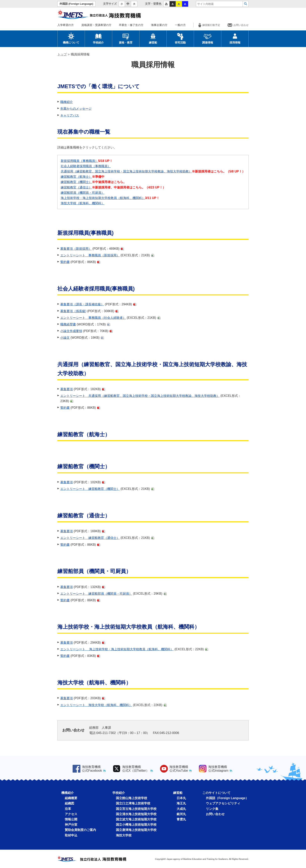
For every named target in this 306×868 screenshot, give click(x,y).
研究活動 (180, 38)
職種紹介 (67, 102)
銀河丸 (181, 814)
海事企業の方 (159, 25)
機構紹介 (68, 793)
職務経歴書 (68, 324)
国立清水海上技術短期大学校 (136, 814)
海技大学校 (124, 835)
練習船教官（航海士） (76, 177)
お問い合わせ (238, 25)
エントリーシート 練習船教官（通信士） (90, 538)
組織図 (69, 803)
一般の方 (180, 25)
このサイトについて (216, 793)
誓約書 (65, 262)
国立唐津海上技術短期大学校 (136, 830)
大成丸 (181, 809)
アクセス (71, 814)
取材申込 (71, 835)
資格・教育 (126, 38)
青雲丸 (181, 819)
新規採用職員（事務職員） (79, 161)
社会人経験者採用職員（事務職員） (86, 166)
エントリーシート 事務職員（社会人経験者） (93, 318)
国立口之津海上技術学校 (133, 803)
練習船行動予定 (209, 25)
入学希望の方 (66, 25)
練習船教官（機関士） (76, 182)
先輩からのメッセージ (76, 109)
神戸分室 (71, 825)
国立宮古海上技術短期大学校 (136, 809)
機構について (71, 38)
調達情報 (208, 38)
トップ (62, 54)
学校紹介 (98, 38)
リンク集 (212, 809)
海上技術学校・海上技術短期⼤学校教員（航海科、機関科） (103, 198)
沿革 (68, 809)
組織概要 (71, 798)
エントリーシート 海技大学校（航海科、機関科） (96, 705)
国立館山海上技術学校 (132, 798)
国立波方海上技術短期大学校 (136, 819)
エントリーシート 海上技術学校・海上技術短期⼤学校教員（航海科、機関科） (117, 649)
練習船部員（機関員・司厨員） (83, 193)
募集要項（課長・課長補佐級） (82, 304)
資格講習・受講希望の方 (96, 25)
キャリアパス (70, 115)
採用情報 (235, 38)
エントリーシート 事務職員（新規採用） (90, 255)
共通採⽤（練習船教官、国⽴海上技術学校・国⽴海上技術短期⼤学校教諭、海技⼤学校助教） (126, 171)
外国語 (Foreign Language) (76, 4)
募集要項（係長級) (73, 311)
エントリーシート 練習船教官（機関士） (90, 489)
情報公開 (71, 819)
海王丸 (181, 803)
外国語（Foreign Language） (227, 798)
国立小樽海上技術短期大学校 (136, 825)
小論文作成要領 (71, 331)
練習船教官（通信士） (76, 187)
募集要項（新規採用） (76, 249)
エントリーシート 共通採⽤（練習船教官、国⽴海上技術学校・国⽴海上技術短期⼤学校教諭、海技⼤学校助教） (140, 396)
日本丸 (181, 798)
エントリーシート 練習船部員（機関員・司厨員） (96, 594)
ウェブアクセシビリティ (223, 803)
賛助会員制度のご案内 (80, 830)
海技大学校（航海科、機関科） (83, 203)
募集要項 (67, 389)
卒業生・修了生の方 (131, 25)
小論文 (65, 338)
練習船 (153, 38)
